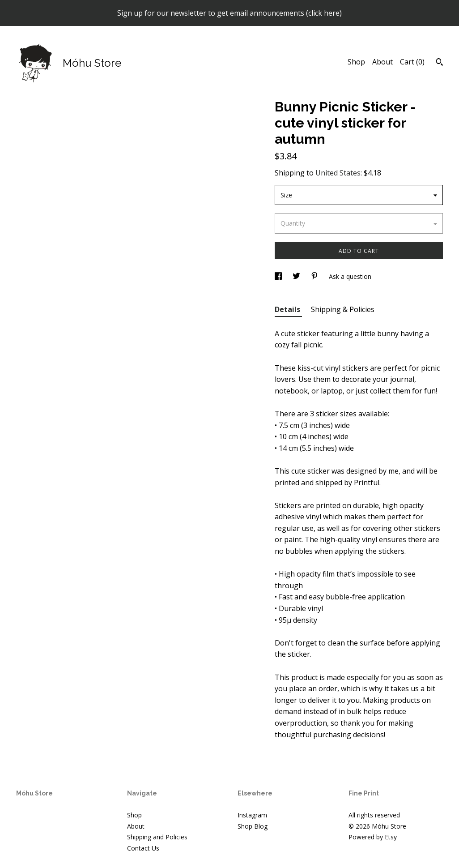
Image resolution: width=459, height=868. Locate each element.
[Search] (440, 63)
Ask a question (350, 276)
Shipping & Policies (343, 309)
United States (338, 173)
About (382, 62)
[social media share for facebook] (279, 276)
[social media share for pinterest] (315, 276)
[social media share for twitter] (297, 276)
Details (288, 309)
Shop (356, 62)
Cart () (412, 62)
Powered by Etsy (373, 837)
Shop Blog (253, 826)
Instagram (252, 815)
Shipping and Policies (157, 837)
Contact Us (143, 848)
